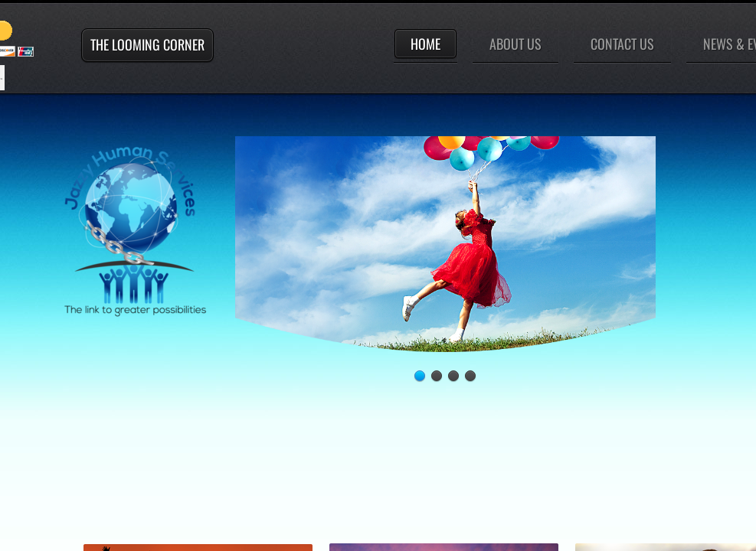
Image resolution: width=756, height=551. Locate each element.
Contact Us (622, 44)
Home (425, 44)
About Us (515, 44)
